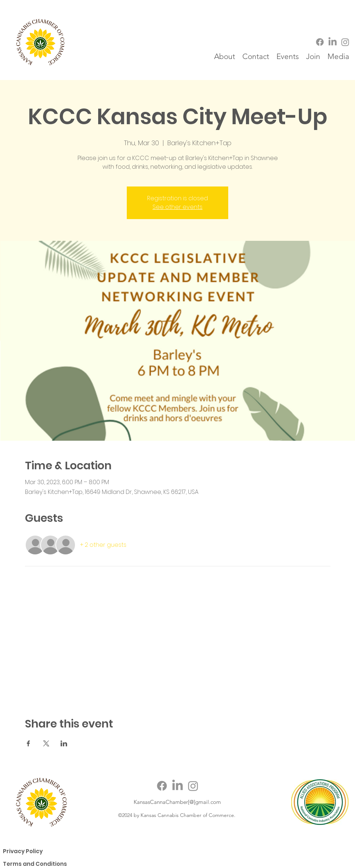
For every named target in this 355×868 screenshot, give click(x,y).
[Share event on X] (46, 743)
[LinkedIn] (333, 42)
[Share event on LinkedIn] (64, 743)
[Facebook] (320, 42)
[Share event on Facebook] (28, 743)
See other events (177, 207)
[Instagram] (345, 42)
